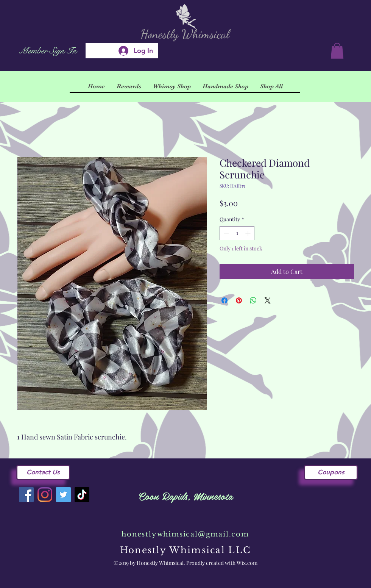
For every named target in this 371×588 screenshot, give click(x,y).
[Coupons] (331, 472)
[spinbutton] (237, 233)
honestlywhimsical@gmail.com (185, 534)
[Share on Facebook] (224, 300)
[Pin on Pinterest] (239, 300)
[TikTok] (82, 495)
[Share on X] (268, 300)
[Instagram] (45, 495)
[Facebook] (26, 495)
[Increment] (249, 233)
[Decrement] (225, 233)
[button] (337, 51)
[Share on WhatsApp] (253, 300)
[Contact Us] (43, 472)
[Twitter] (63, 495)
